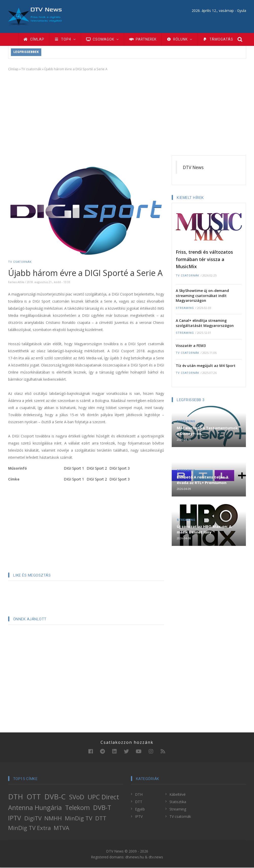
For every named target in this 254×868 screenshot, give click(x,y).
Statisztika (178, 802)
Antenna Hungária (35, 808)
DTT (101, 819)
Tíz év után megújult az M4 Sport (206, 366)
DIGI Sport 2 (97, 469)
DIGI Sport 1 (74, 469)
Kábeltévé (178, 795)
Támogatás (222, 40)
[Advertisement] (127, 113)
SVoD (77, 797)
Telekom (77, 808)
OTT (34, 797)
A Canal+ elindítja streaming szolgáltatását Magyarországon (205, 324)
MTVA (61, 828)
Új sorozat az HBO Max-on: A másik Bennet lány (204, 530)
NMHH (53, 819)
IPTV (15, 818)
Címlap (34, 40)
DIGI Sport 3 (120, 469)
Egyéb (140, 810)
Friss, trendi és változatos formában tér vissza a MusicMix (204, 260)
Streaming (185, 309)
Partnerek (145, 40)
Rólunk (183, 40)
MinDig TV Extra (30, 828)
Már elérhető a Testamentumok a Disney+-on (207, 431)
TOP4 (66, 40)
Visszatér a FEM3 (191, 346)
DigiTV (33, 819)
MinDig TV (79, 819)
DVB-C (55, 797)
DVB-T (102, 808)
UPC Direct (103, 797)
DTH (16, 797)
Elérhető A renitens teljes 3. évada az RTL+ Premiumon (203, 480)
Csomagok (104, 40)
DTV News (193, 168)
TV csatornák (31, 69)
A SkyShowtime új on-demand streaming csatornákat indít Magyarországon (202, 296)
